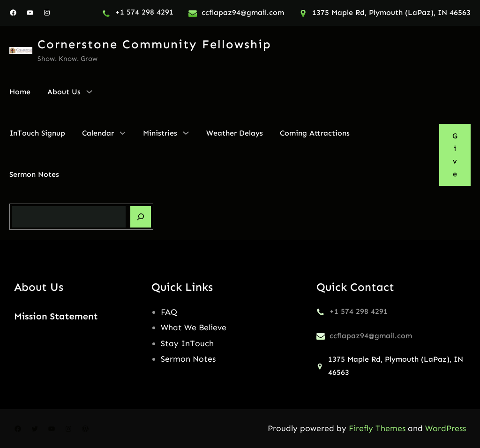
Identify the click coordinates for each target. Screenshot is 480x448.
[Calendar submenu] (123, 133)
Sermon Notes (188, 359)
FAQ (169, 312)
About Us (39, 287)
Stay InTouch (187, 343)
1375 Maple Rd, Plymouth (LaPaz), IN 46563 (391, 12)
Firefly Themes (377, 428)
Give (455, 155)
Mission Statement (56, 316)
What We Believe (194, 327)
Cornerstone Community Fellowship (154, 44)
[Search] (141, 217)
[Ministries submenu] (186, 133)
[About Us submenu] (89, 91)
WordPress (446, 428)
